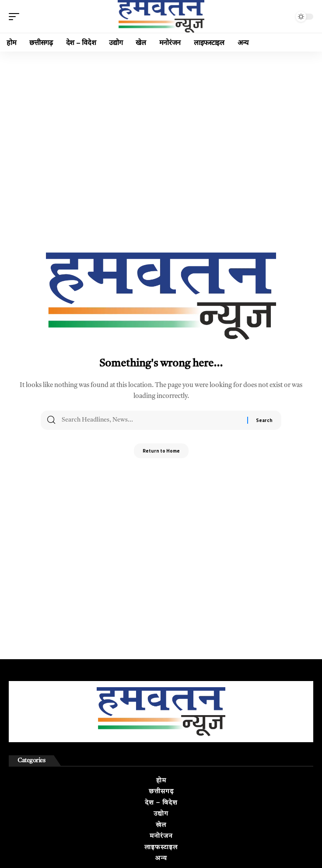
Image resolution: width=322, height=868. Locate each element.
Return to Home (161, 451)
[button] (16, 17)
